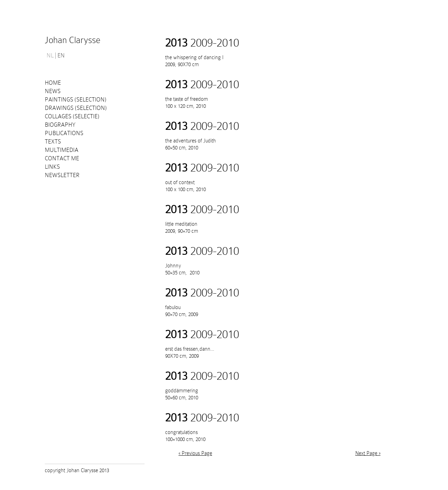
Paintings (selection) (76, 100)
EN (61, 56)
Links (52, 167)
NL (50, 56)
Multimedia (62, 150)
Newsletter (62, 175)
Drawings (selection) (76, 108)
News (53, 91)
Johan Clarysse (73, 40)
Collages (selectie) (72, 116)
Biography (60, 125)
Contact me (62, 158)
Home (53, 83)
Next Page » (368, 453)
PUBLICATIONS (64, 133)
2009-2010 (202, 43)
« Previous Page (195, 453)
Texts (53, 142)
